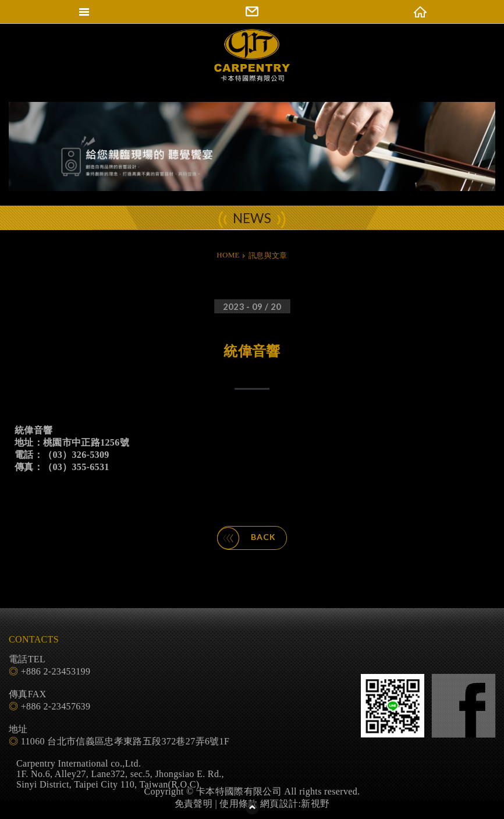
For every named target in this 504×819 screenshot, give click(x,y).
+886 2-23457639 (56, 706)
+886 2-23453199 (56, 671)
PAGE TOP (252, 807)
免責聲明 (194, 804)
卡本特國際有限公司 (252, 66)
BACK (246, 538)
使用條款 (238, 804)
